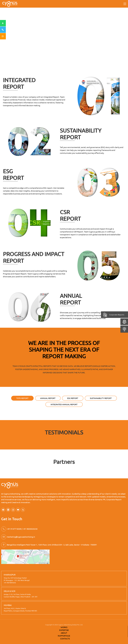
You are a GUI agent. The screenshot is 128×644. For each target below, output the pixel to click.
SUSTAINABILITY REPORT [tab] (101, 398)
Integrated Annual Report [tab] (64, 404)
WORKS (64, 627)
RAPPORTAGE (64, 636)
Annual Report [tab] (48, 398)
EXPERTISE (64, 630)
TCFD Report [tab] (22, 398)
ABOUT (64, 633)
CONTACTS (65, 639)
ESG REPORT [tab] (73, 398)
